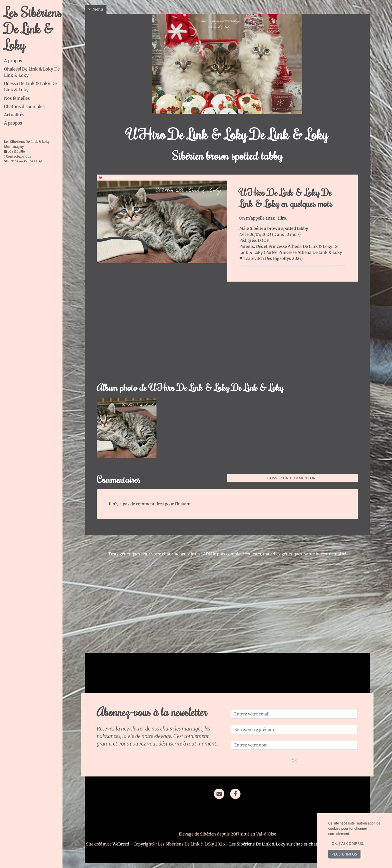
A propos (13, 61)
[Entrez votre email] (294, 714)
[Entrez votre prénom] (294, 729)
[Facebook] (235, 793)
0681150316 (16, 151)
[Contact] (219, 793)
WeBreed (121, 844)
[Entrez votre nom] (294, 745)
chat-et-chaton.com (313, 844)
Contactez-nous (17, 156)
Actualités (14, 115)
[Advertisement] (227, 335)
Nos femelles (17, 98)
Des (260, 246)
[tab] (33, 61)
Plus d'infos (344, 854)
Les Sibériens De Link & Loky (33, 28)
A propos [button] (13, 123)
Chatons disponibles (24, 107)
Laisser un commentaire (292, 478)
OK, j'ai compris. (348, 843)
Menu (98, 9)
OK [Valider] (294, 760)
